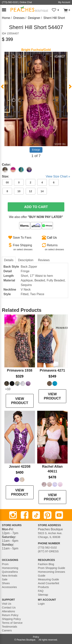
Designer (34, 18)
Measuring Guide (49, 579)
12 (31, 191)
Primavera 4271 (52, 370)
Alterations (8, 611)
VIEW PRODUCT (20, 401)
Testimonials (10, 627)
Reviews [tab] (44, 260)
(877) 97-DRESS (48, 551)
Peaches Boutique (26, 640)
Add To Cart (36, 207)
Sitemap (43, 595)
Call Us (52, 238)
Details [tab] (9, 260)
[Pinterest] (48, 515)
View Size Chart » (58, 176)
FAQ (41, 591)
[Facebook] (25, 515)
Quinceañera (10, 572)
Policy (36, 637)
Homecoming (10, 568)
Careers (7, 630)
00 (7, 182)
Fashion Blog (46, 564)
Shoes (6, 583)
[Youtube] (59, 515)
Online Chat (26, 2)
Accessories (9, 587)
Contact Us (9, 608)
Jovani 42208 (20, 467)
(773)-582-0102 (10, 2)
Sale (5, 579)
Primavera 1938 (20, 370)
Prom (5, 564)
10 (19, 191)
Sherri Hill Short (54, 18)
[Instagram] (13, 515)
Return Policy (10, 615)
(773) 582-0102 (47, 548)
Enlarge (36, 150)
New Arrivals (10, 576)
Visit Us (7, 604)
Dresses (19, 18)
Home (6, 18)
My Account (64, 2)
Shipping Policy (11, 619)
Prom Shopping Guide (52, 568)
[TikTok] (36, 515)
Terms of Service (12, 623)
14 (42, 191)
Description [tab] (26, 260)
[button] (4, 10)
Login (41, 604)
